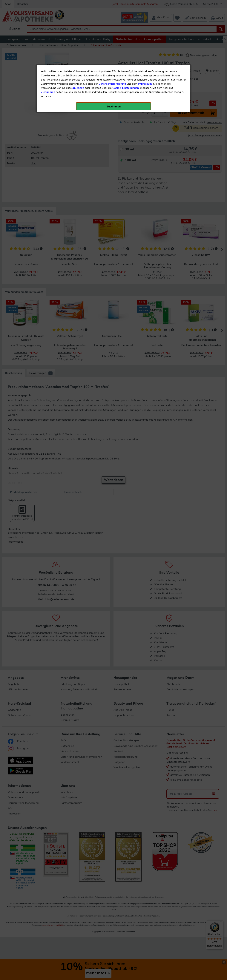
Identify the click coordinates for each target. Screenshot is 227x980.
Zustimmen (48, 92)
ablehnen (78, 88)
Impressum (145, 84)
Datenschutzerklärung (112, 84)
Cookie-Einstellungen (126, 88)
